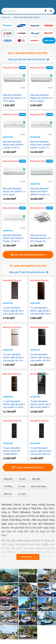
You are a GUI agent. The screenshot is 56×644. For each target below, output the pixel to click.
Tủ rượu (22, 494)
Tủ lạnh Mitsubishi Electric (28, 266)
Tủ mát (21, 486)
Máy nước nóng (38, 486)
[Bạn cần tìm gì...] (46, 11)
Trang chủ (6, 17)
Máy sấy (8, 494)
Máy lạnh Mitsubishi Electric (28, 53)
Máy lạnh (8, 479)
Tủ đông (8, 486)
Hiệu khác (49, 41)
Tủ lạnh (22, 479)
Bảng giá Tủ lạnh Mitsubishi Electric (27, 272)
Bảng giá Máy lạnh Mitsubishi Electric (27, 59)
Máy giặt (36, 479)
